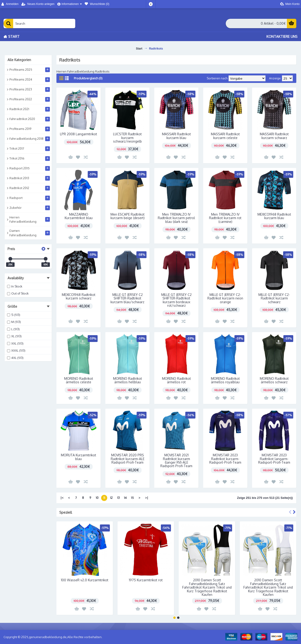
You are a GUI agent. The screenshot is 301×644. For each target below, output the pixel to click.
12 (111, 498)
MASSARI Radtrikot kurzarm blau (176, 136)
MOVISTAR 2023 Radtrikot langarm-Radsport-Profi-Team (274, 459)
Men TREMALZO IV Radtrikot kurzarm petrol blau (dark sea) (176, 218)
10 (97, 498)
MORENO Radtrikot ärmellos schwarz (274, 380)
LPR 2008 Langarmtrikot (79, 134)
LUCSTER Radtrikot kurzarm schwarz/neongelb (127, 138)
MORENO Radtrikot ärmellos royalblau (225, 380)
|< (62, 498)
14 (125, 498)
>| (147, 498)
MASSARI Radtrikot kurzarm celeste (225, 136)
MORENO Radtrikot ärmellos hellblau (128, 380)
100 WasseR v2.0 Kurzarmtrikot (85, 580)
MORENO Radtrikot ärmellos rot (176, 380)
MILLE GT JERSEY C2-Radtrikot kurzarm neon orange (225, 298)
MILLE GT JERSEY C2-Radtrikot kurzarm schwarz (274, 298)
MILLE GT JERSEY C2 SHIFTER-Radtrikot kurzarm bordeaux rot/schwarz (176, 300)
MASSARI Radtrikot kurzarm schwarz (274, 136)
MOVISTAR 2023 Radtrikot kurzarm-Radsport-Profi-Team (225, 459)
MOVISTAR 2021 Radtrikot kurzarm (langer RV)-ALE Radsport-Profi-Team (176, 460)
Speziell (66, 512)
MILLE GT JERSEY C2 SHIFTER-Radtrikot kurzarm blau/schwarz (127, 298)
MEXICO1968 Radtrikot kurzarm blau (274, 216)
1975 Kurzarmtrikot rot (146, 580)
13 (118, 498)
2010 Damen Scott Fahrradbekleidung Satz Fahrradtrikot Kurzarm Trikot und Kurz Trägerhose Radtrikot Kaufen (207, 587)
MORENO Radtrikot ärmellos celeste (79, 380)
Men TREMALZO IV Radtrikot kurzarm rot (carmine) (225, 218)
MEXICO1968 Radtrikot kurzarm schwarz (79, 296)
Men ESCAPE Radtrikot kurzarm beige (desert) (128, 216)
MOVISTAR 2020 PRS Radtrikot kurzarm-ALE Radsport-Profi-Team (128, 459)
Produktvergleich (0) (88, 78)
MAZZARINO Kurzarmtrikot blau (79, 216)
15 (132, 498)
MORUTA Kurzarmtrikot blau (79, 457)
